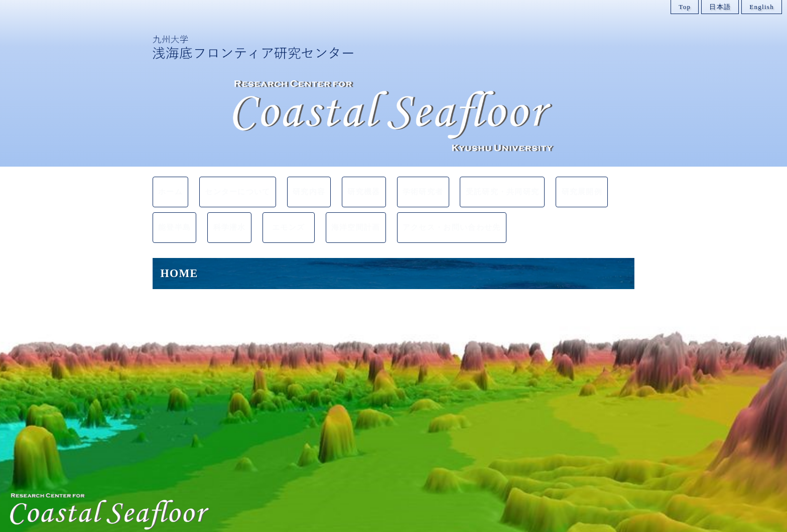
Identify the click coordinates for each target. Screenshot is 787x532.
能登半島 (175, 215)
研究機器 (366, 188)
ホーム (172, 188)
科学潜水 (232, 215)
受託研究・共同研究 (503, 188)
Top (685, 7)
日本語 (720, 7)
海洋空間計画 (359, 215)
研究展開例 (580, 188)
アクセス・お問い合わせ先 (450, 215)
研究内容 (309, 188)
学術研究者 (426, 188)
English (762, 7)
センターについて (239, 188)
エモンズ (296, 215)
